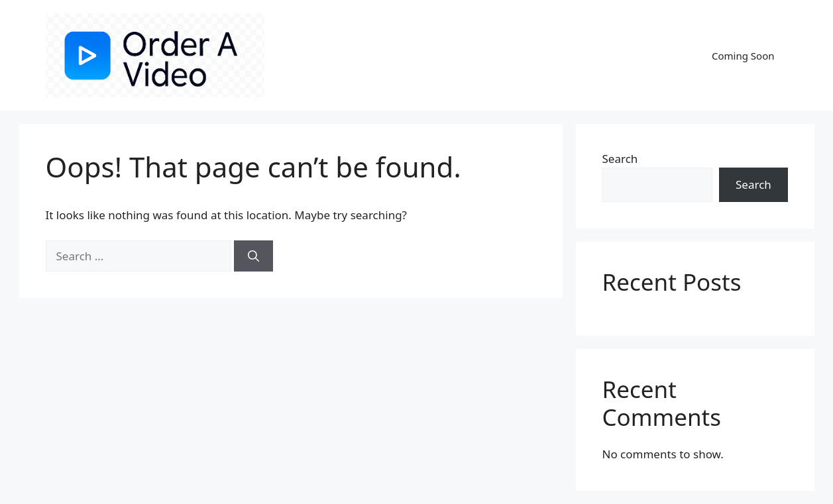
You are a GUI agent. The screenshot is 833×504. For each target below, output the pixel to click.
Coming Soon (743, 56)
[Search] (253, 256)
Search (620, 159)
